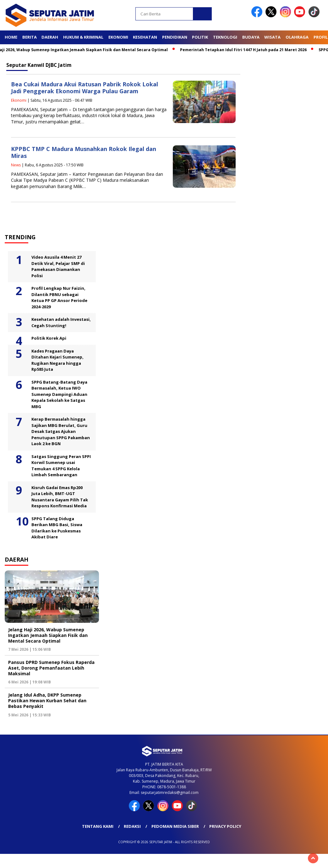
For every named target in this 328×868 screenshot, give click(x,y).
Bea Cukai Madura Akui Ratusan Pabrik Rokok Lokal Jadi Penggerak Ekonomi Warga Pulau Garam (85, 88)
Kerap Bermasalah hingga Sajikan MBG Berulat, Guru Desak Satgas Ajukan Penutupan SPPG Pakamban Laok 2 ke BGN (61, 431)
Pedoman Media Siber (175, 826)
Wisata (272, 37)
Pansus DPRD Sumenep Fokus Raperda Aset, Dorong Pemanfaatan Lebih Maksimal (51, 668)
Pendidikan (175, 37)
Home (11, 37)
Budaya (251, 37)
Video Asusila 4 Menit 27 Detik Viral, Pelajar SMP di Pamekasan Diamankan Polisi (58, 266)
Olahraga (297, 37)
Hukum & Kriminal (83, 37)
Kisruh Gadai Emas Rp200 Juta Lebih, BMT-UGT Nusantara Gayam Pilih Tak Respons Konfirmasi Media (60, 497)
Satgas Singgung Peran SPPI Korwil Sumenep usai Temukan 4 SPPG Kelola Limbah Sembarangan (61, 466)
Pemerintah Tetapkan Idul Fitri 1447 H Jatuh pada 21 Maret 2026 (246, 50)
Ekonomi (118, 37)
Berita (30, 37)
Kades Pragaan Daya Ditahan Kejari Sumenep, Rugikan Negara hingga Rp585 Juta (57, 360)
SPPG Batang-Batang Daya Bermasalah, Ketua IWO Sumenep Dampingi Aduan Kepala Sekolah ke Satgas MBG (59, 394)
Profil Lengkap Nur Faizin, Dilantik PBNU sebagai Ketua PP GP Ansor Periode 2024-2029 (59, 297)
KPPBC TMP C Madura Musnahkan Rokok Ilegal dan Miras (84, 152)
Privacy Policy (225, 826)
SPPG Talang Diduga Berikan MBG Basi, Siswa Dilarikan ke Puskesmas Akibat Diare (57, 528)
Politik (200, 37)
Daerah (50, 37)
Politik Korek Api (49, 338)
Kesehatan (145, 37)
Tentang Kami (98, 826)
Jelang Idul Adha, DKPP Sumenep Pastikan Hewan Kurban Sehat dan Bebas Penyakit (47, 701)
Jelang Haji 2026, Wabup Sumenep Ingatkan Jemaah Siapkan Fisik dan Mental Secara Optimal (48, 635)
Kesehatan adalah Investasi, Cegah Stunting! (61, 322)
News (16, 165)
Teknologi (225, 37)
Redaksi (132, 826)
